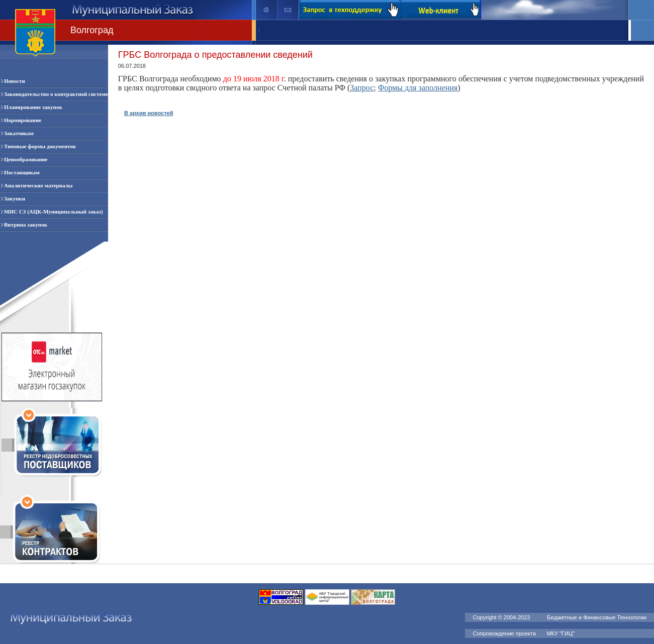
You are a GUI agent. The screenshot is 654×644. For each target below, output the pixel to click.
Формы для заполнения (418, 88)
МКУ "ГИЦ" (561, 633)
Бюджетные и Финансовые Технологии (597, 617)
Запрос (362, 88)
